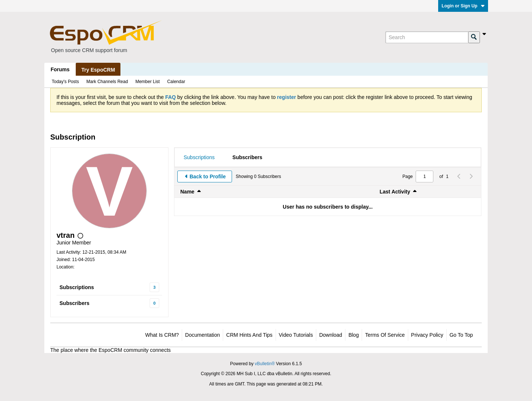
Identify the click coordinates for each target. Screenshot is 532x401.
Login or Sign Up (463, 6)
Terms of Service (385, 335)
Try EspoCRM (98, 70)
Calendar (176, 82)
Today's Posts (65, 82)
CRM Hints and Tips (249, 335)
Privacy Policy (427, 335)
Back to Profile (208, 176)
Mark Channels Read (107, 82)
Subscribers (74, 303)
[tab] (199, 157)
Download (331, 335)
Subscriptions (77, 287)
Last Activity (395, 192)
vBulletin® (265, 364)
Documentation (202, 335)
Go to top (461, 335)
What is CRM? (162, 335)
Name (187, 192)
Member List (147, 82)
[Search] (427, 37)
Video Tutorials (296, 335)
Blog (354, 335)
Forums (60, 69)
